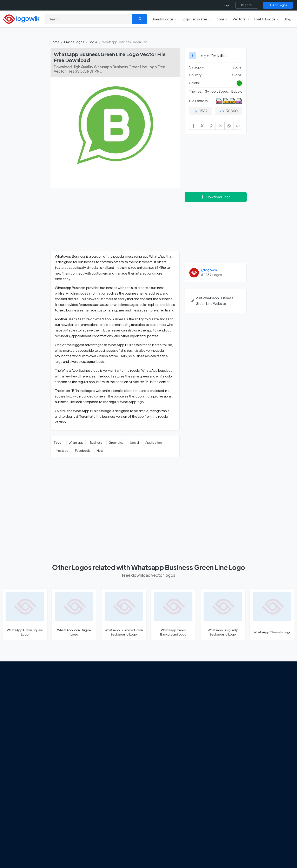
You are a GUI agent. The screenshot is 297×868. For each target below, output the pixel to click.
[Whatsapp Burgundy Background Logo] (223, 614)
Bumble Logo (164, 729)
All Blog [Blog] (93, 746)
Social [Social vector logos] (134, 442)
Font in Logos (231, 715)
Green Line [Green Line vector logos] (116, 442)
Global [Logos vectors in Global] (237, 75)
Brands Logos (74, 42)
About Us (27, 702)
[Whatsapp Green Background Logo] (173, 614)
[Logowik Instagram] (38, 734)
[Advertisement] (115, 222)
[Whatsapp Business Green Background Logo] (124, 614)
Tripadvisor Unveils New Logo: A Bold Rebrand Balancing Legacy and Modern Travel (115, 702)
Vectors (227, 708)
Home (55, 42)
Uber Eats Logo (165, 715)
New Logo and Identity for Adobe (111, 715)
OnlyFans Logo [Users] (165, 700)
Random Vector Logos (237, 751)
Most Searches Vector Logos (242, 744)
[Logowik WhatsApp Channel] (71, 734)
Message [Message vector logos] (62, 451)
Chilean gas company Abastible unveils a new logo (115, 724)
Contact (27, 709)
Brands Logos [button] (163, 19)
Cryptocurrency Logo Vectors (243, 737)
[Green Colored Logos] (239, 83)
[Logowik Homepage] (21, 18)
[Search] (88, 19)
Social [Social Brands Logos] (237, 67)
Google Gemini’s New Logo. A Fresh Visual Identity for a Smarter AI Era (117, 688)
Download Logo (216, 197)
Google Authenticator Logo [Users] (174, 693)
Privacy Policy (30, 716)
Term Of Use (29, 723)
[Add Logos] (278, 5)
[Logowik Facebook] (21, 734)
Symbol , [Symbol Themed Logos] (212, 91)
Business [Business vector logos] (96, 442)
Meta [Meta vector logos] (100, 451)
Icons (226, 700)
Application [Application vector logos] (154, 442)
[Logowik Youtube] (54, 734)
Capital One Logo (167, 722)
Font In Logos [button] (265, 19)
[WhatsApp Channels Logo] (272, 614)
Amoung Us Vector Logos (172, 686)
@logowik (209, 270)
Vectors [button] (239, 19)
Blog (287, 19)
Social (93, 42)
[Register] (247, 5)
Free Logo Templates (237, 693)
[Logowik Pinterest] (46, 734)
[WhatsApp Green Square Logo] (25, 614)
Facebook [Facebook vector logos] (82, 451)
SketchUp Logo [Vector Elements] (166, 708)
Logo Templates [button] (195, 19)
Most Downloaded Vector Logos (245, 729)
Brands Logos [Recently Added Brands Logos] (231, 686)
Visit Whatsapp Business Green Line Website (212, 301)
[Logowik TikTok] (63, 734)
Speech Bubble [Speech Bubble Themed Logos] (230, 91)
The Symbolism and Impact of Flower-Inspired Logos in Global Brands (114, 736)
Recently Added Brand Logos (242, 722)
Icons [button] (220, 19)
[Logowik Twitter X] (29, 734)
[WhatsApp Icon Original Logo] (74, 614)
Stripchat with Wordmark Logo (176, 744)
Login (227, 5)
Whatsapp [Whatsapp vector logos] (76, 442)
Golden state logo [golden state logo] (168, 737)
